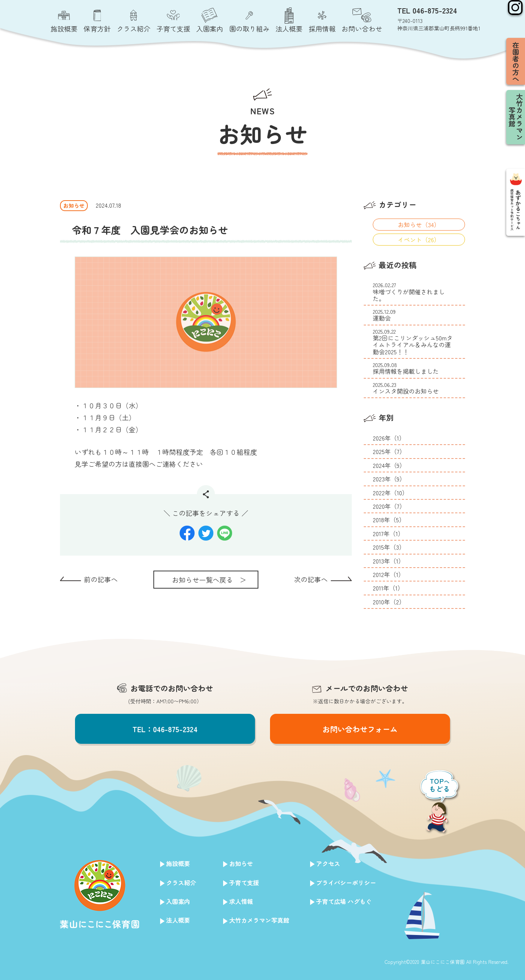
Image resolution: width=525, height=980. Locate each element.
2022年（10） (390, 493)
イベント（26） (419, 240)
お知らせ (241, 863)
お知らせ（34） (419, 225)
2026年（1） (389, 438)
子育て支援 (244, 883)
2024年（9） (389, 465)
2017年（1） (388, 533)
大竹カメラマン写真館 (259, 920)
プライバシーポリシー (346, 883)
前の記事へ (101, 579)
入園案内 (178, 901)
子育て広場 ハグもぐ (344, 901)
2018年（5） (389, 520)
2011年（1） (388, 588)
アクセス (328, 863)
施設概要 (178, 863)
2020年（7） (389, 506)
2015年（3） (389, 547)
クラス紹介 (181, 883)
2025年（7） (389, 451)
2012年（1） (388, 574)
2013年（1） (388, 561)
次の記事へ (311, 579)
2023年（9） (389, 479)
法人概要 (178, 920)
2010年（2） (389, 602)
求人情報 (241, 901)
